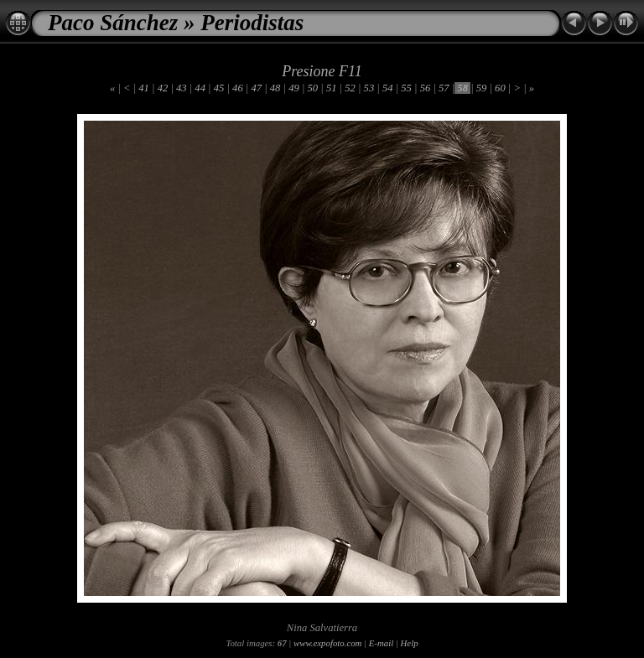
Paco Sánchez (113, 23)
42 (163, 88)
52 (350, 88)
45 (219, 88)
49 (294, 88)
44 (200, 88)
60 (500, 88)
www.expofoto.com (327, 643)
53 (369, 88)
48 (275, 88)
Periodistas (252, 23)
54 (388, 88)
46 (238, 88)
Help (410, 643)
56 (426, 88)
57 (444, 88)
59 (482, 88)
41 (144, 88)
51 (332, 88)
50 (312, 88)
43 (182, 88)
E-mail (381, 643)
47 (256, 88)
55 (406, 88)
